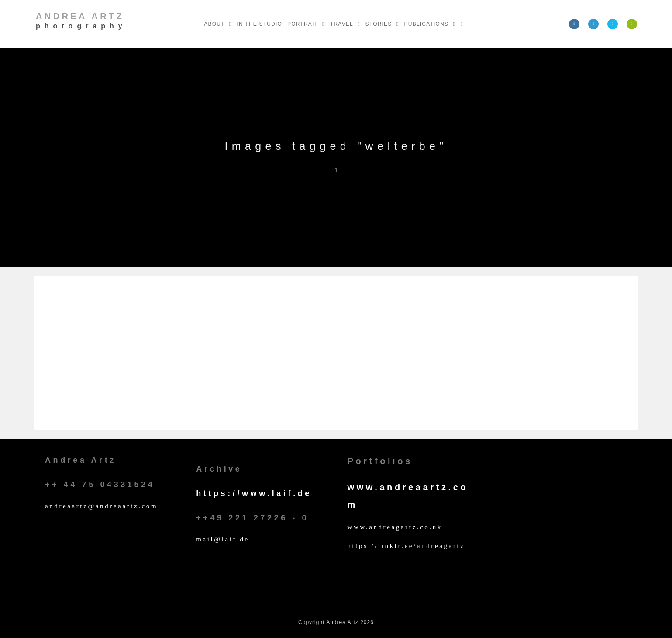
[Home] (336, 170)
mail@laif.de (223, 539)
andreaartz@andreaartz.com (101, 506)
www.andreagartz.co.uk (395, 527)
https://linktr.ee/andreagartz (406, 546)
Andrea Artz (81, 21)
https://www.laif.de (254, 493)
